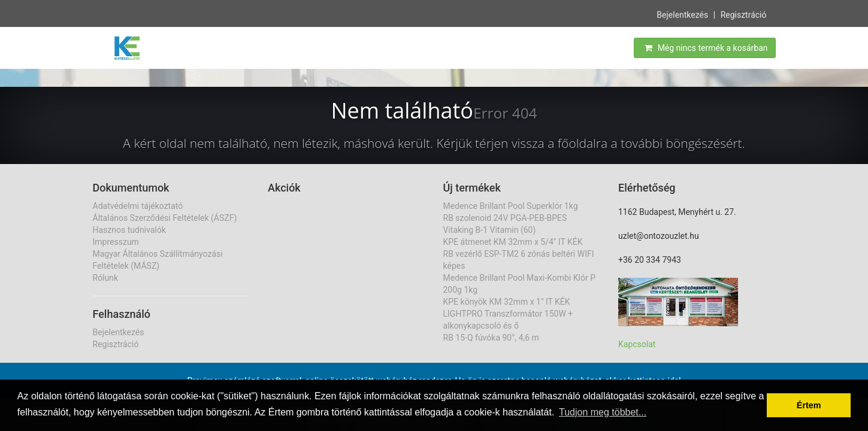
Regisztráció (744, 14)
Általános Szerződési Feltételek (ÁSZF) (165, 218)
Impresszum (116, 242)
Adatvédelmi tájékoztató (138, 206)
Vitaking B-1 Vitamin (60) (490, 230)
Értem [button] (809, 405)
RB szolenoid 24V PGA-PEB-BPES (505, 218)
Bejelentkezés (682, 14)
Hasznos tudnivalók (129, 230)
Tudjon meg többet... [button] (603, 412)
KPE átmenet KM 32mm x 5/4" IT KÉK (513, 242)
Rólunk (106, 278)
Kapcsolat (637, 344)
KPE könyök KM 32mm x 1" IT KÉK (507, 302)
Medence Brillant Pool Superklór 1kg (511, 206)
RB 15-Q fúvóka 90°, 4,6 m (491, 338)
